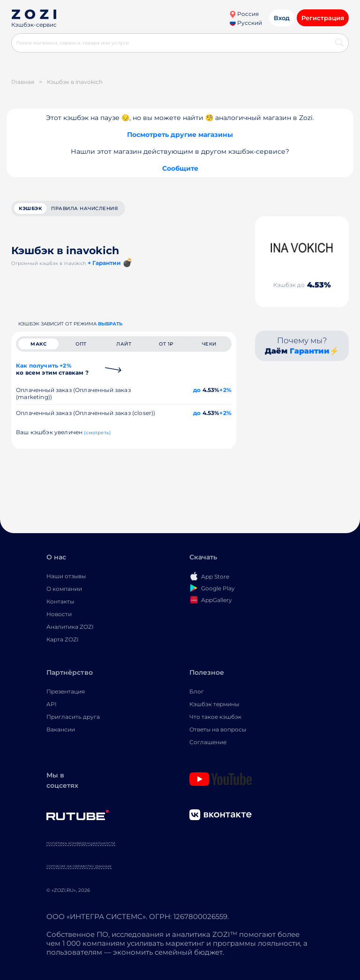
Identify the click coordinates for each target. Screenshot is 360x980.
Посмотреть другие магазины (180, 135)
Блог (197, 691)
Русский (246, 23)
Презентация (66, 691)
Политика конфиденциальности (81, 843)
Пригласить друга (73, 717)
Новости (59, 614)
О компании (64, 589)
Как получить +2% (52, 369)
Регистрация (323, 18)
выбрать (110, 324)
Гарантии (310, 351)
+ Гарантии (104, 263)
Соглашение (208, 742)
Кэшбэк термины (214, 704)
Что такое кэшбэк (215, 717)
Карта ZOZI (63, 639)
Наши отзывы (66, 576)
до (197, 390)
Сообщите (180, 168)
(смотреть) (97, 433)
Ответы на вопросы (218, 729)
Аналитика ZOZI (70, 627)
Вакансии (61, 729)
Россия (244, 14)
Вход (282, 18)
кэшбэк (30, 208)
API (52, 704)
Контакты (60, 601)
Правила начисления (84, 208)
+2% (225, 390)
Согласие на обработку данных (79, 866)
